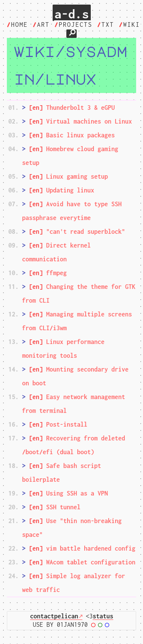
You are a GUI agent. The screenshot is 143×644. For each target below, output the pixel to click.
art (43, 24)
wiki (132, 24)
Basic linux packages (72, 135)
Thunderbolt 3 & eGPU (72, 108)
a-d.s (72, 14)
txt (108, 24)
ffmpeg (48, 273)
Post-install (58, 424)
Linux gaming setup (68, 176)
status (103, 616)
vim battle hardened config (82, 548)
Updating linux (62, 190)
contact (42, 616)
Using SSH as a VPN (68, 493)
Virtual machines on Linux (80, 121)
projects (76, 24)
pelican (66, 616)
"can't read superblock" (77, 232)
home (19, 24)
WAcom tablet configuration (82, 562)
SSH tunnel (55, 507)
